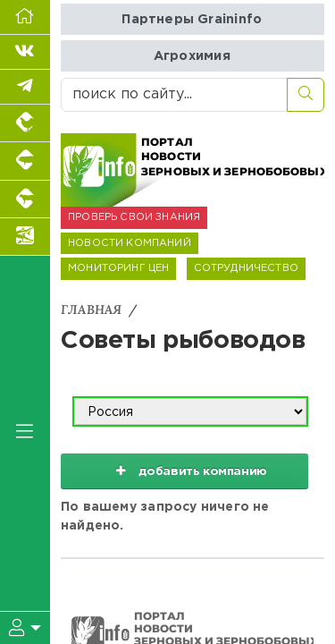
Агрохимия (192, 56)
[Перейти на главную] (25, 17)
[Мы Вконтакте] (25, 52)
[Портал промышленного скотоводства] (25, 199)
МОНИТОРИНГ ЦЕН (118, 268)
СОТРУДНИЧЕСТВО (246, 268)
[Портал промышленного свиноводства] (25, 161)
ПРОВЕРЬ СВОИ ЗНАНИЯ (134, 217)
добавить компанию (185, 470)
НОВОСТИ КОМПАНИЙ (130, 243)
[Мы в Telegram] (25, 87)
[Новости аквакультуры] (25, 237)
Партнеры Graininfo (192, 19)
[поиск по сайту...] (174, 95)
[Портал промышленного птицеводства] (25, 123)
